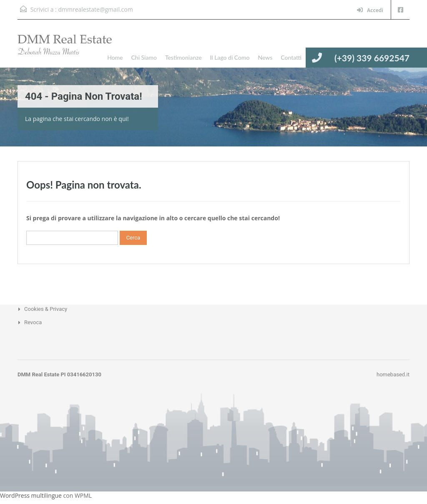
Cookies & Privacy (46, 309)
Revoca (33, 322)
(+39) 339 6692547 (372, 58)
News (265, 57)
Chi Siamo (144, 57)
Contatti (291, 57)
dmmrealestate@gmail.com (95, 9)
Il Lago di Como (230, 57)
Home (115, 57)
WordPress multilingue (31, 495)
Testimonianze (183, 57)
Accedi (370, 10)
